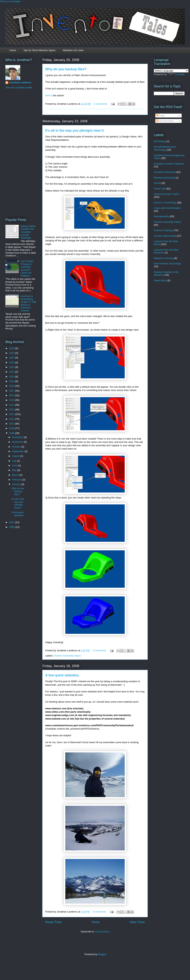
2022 (12, 367)
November (18, 442)
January (17, 484)
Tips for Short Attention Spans (39, 50)
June (15, 465)
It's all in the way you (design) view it (74, 131)
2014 (12, 405)
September (18, 451)
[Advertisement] (20, 153)
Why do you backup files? (66, 69)
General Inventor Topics (167, 194)
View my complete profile (19, 87)
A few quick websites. (62, 675)
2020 (12, 377)
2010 (12, 424)
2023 (12, 362)
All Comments (165, 121)
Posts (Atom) (102, 932)
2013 (12, 409)
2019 (12, 381)
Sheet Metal (160, 280)
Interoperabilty (161, 216)
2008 (12, 433)
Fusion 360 (160, 189)
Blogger (102, 954)
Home (13, 50)
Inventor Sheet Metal (165, 236)
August (16, 456)
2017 (12, 391)
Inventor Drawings (164, 230)
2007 (12, 522)
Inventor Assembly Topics (67, 656)
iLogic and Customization (167, 208)
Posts (160, 116)
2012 (12, 414)
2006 (12, 527)
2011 (12, 419)
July (15, 461)
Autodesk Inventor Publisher (169, 164)
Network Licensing (164, 258)
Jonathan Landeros (20, 82)
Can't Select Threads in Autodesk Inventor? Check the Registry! (27, 268)
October (17, 447)
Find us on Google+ (11, 1)
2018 (12, 386)
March (16, 475)
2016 (12, 395)
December (18, 437)
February (17, 480)
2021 (12, 372)
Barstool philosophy (164, 178)
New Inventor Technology (167, 264)
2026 (12, 348)
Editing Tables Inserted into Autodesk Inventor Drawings (28, 232)
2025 (12, 353)
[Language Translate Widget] (171, 71)
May (15, 470)
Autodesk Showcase (165, 172)
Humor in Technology (165, 203)
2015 (12, 400)
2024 (12, 358)
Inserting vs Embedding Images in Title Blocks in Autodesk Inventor (28, 303)
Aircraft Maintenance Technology (165, 148)
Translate (176, 74)
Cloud (157, 183)
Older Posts (137, 922)
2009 (12, 428)
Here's (49, 95)
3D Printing (160, 141)
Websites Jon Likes (73, 50)
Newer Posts (53, 922)
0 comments (100, 104)
